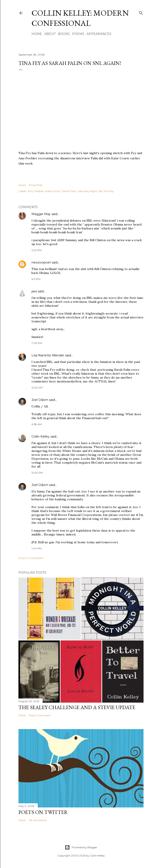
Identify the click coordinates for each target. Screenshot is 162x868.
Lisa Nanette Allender (48, 355)
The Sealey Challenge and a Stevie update (77, 707)
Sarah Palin (69, 191)
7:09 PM (37, 343)
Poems (78, 34)
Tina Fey (109, 191)
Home (37, 34)
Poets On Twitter (43, 812)
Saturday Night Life (90, 191)
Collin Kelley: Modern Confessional (80, 18)
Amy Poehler (36, 191)
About (50, 34)
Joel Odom (40, 400)
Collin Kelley (40, 436)
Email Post (36, 185)
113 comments (38, 820)
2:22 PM (37, 250)
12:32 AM (37, 388)
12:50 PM (37, 473)
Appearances (99, 34)
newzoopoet (41, 262)
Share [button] (22, 185)
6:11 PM (36, 279)
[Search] (141, 12)
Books (64, 34)
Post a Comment (31, 558)
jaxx (34, 291)
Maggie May (41, 214)
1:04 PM (37, 548)
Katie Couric (53, 191)
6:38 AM (37, 424)
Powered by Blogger (81, 847)
